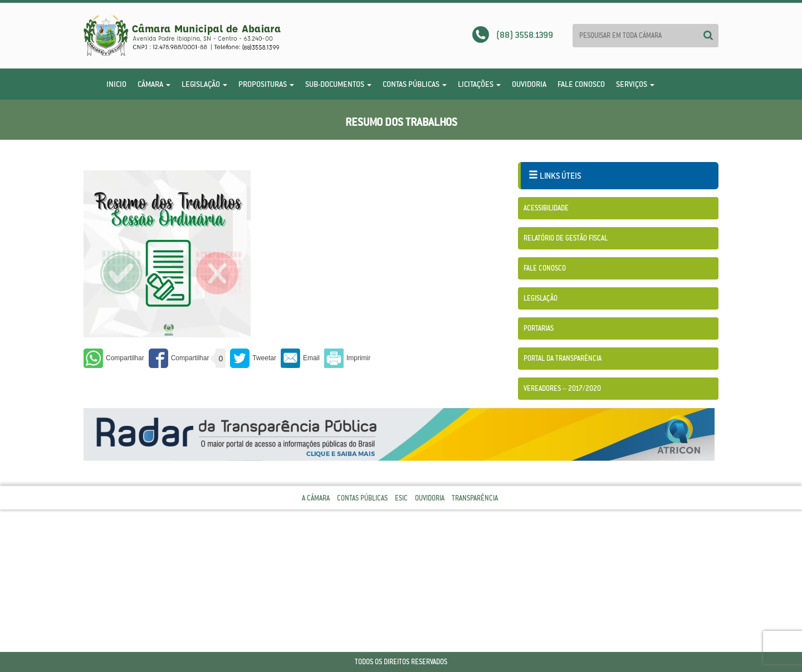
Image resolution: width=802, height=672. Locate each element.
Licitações (479, 84)
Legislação (204, 84)
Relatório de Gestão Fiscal (566, 238)
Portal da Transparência (563, 358)
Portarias (539, 328)
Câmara (154, 84)
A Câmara (316, 498)
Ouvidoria (529, 84)
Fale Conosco (581, 84)
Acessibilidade (546, 208)
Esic (401, 498)
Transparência (475, 498)
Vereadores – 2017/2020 (562, 388)
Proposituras (266, 84)
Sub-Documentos (338, 84)
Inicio (116, 84)
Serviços (635, 84)
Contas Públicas (415, 84)
